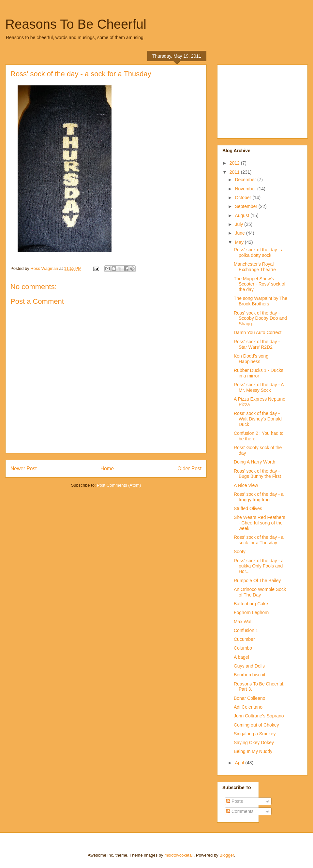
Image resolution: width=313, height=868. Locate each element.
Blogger (227, 855)
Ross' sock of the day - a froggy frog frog (259, 497)
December (246, 180)
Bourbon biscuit (250, 675)
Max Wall (243, 622)
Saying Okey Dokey (254, 743)
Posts (235, 801)
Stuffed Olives (248, 508)
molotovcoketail (179, 855)
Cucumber (244, 639)
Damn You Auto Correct (258, 332)
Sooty (240, 552)
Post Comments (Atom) (119, 485)
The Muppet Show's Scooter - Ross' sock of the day (260, 284)
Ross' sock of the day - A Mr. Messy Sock (259, 387)
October (244, 198)
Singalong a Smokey (255, 734)
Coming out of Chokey (256, 725)
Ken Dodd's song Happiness (251, 359)
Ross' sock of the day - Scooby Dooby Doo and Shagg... (260, 318)
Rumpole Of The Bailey (257, 581)
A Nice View (246, 485)
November (246, 189)
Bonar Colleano (250, 698)
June (240, 233)
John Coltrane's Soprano (259, 716)
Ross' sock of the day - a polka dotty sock (259, 252)
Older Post (189, 469)
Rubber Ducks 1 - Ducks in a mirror (259, 373)
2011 (235, 172)
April (240, 763)
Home (107, 469)
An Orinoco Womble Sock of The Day (260, 592)
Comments (240, 811)
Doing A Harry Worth (254, 462)
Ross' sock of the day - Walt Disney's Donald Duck (258, 419)
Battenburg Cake (251, 604)
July (239, 224)
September (246, 206)
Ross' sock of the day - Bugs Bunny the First (257, 474)
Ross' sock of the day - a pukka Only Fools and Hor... (259, 566)
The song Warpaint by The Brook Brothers (261, 301)
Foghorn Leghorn (251, 612)
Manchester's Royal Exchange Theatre (255, 267)
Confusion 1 (246, 630)
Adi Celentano (248, 707)
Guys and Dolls (249, 666)
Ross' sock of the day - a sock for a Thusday (259, 540)
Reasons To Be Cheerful (76, 24)
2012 (235, 163)
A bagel (241, 657)
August (242, 215)
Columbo (243, 648)
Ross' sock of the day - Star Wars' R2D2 (257, 344)
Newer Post (24, 469)
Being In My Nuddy (253, 751)
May (240, 242)
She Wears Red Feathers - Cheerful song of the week (260, 523)
